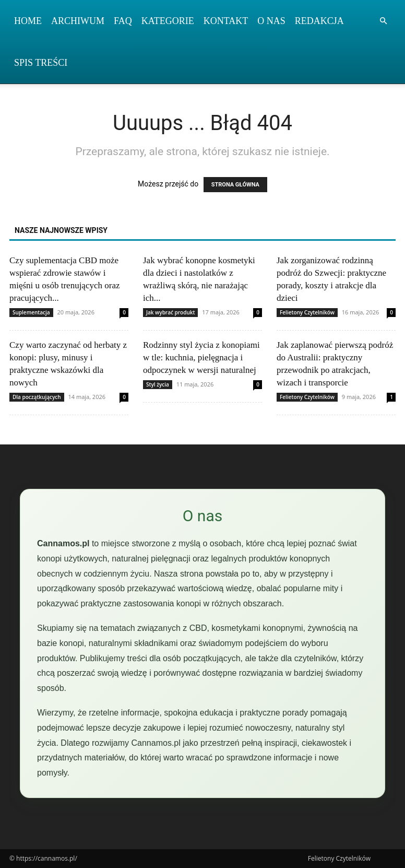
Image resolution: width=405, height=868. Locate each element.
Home (28, 21)
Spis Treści (41, 63)
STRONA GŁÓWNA (235, 185)
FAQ (123, 21)
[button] (383, 21)
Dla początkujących (37, 397)
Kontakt (226, 21)
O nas (271, 21)
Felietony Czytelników (307, 312)
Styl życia (158, 384)
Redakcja (319, 21)
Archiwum (78, 21)
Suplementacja (31, 312)
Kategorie (168, 21)
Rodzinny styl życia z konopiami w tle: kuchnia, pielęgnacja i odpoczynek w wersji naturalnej (201, 357)
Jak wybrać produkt (170, 312)
